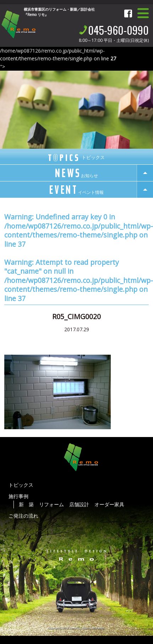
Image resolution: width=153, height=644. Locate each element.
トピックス (21, 485)
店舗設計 (79, 504)
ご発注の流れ (23, 516)
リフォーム (51, 504)
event (77, 190)
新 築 (26, 504)
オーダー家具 (109, 504)
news (76, 173)
